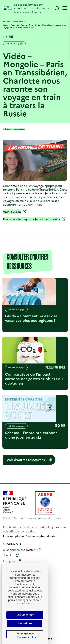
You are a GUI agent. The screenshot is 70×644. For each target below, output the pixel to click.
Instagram (9, 561)
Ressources (18, 21)
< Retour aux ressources (14, 129)
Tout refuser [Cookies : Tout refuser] (25, 623)
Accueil (6, 21)
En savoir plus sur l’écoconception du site (29, 536)
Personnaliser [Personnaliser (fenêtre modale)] (25, 634)
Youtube (8, 555)
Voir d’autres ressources (26, 460)
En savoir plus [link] (27, 637)
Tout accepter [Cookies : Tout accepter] (25, 615)
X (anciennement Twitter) (19, 550)
